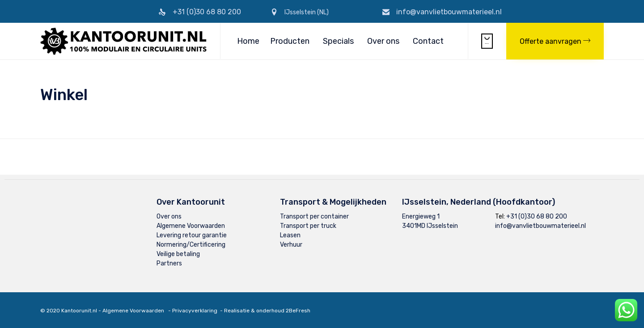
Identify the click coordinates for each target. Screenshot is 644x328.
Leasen (290, 235)
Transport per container (314, 217)
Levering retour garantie (192, 235)
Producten (290, 41)
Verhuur (291, 245)
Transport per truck (308, 226)
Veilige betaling (178, 254)
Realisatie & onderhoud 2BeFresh (267, 311)
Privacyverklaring (195, 311)
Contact (428, 41)
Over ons (383, 41)
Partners (169, 263)
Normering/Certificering (191, 245)
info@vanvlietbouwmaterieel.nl (449, 12)
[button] (555, 41)
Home (248, 41)
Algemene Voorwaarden (191, 226)
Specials (338, 41)
